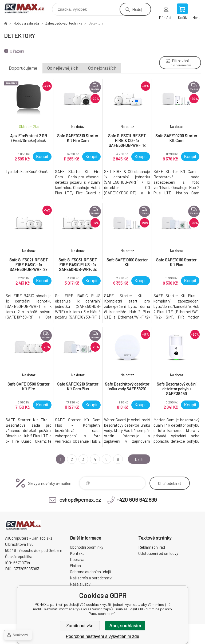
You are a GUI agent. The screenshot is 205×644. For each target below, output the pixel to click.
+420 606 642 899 (137, 500)
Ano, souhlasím (125, 626)
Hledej (137, 9)
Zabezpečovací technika (64, 23)
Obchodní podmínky (87, 547)
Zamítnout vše (80, 626)
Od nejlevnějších (63, 68)
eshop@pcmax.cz (80, 500)
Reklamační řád (152, 547)
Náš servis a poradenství (91, 578)
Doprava (77, 559)
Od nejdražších (102, 68)
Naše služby (80, 584)
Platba (75, 566)
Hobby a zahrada (26, 23)
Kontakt (77, 553)
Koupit (42, 157)
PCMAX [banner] (28, 8)
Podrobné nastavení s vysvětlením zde (103, 636)
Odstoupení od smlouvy (158, 553)
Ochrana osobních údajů (90, 572)
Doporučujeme (23, 68)
